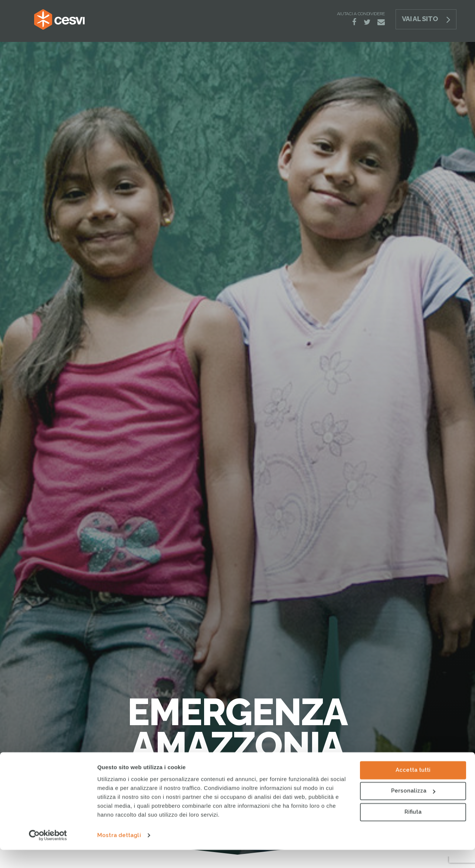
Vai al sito (420, 19)
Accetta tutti (413, 788)
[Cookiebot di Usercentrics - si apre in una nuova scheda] (48, 854)
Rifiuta (413, 830)
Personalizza (413, 809)
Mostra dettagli (119, 854)
